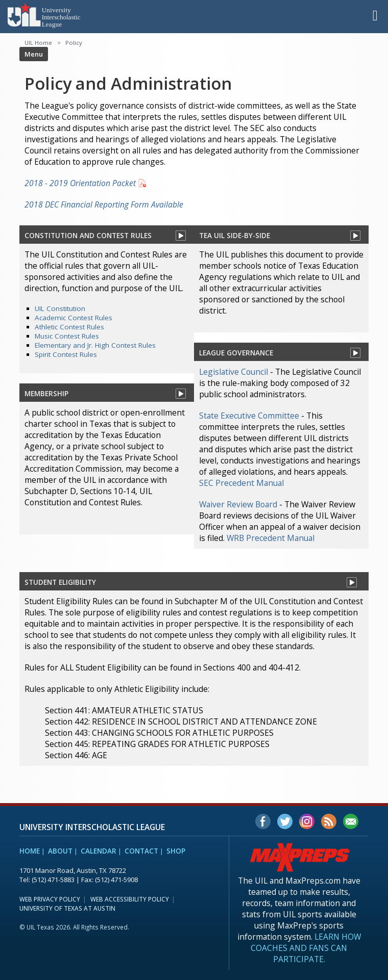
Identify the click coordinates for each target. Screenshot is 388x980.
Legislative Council (234, 372)
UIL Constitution (60, 308)
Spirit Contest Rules (66, 354)
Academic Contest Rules (74, 318)
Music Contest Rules (67, 336)
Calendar (99, 851)
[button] (375, 15)
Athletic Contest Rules (69, 327)
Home (30, 851)
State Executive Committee (249, 416)
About (60, 851)
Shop (176, 851)
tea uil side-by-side (235, 235)
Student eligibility (60, 582)
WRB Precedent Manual (271, 538)
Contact (141, 851)
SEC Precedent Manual (241, 483)
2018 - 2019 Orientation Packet (80, 183)
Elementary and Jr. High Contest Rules (95, 345)
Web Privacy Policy (50, 899)
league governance (236, 353)
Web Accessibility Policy (130, 899)
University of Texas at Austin (67, 908)
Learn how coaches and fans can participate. (306, 948)
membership (46, 393)
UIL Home (38, 43)
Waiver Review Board (238, 504)
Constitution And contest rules (88, 235)
